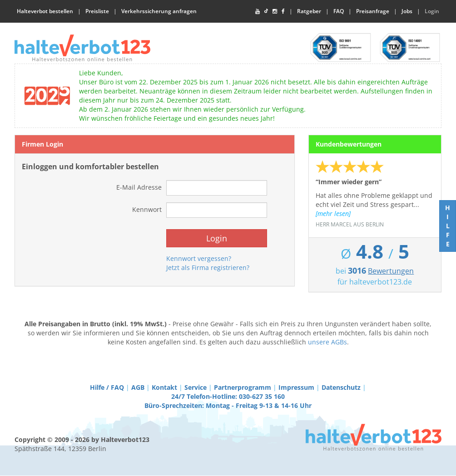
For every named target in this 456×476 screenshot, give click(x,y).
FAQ (339, 11)
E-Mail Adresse (139, 187)
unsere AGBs (327, 342)
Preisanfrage (373, 11)
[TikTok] (266, 11)
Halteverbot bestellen (45, 11)
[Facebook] (283, 11)
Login (432, 11)
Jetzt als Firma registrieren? (208, 267)
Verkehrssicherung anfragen (159, 11)
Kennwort (147, 209)
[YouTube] (258, 11)
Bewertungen (391, 271)
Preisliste (97, 11)
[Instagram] (275, 11)
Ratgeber (309, 11)
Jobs (407, 11)
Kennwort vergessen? (199, 258)
